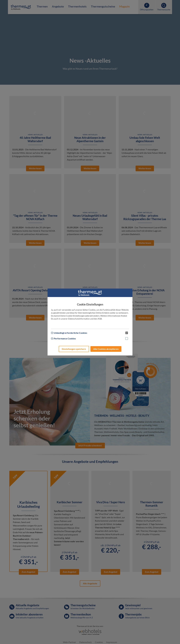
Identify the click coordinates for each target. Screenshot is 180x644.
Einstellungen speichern (74, 349)
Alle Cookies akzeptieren (106, 349)
